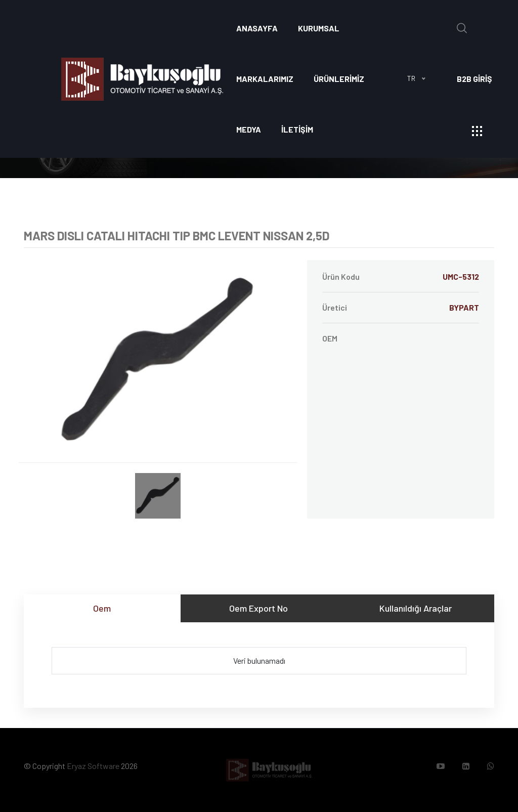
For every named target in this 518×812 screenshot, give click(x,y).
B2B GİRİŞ (474, 79)
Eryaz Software (93, 766)
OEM (330, 338)
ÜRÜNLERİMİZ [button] (339, 79)
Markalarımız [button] (265, 79)
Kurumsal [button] (319, 28)
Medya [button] (249, 129)
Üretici (401, 308)
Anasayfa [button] (257, 28)
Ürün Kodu (401, 277)
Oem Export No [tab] (258, 608)
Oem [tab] (102, 608)
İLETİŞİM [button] (297, 129)
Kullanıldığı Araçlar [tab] (416, 608)
